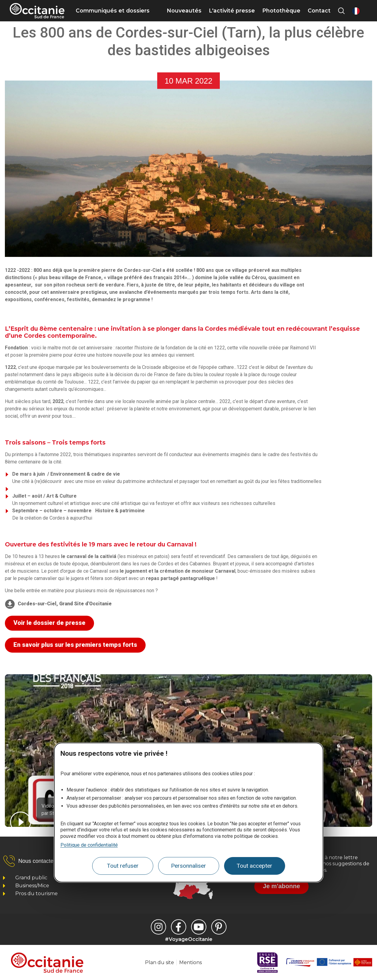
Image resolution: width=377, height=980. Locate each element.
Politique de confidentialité (89, 845)
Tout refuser (123, 866)
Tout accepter (254, 866)
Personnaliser (188, 866)
